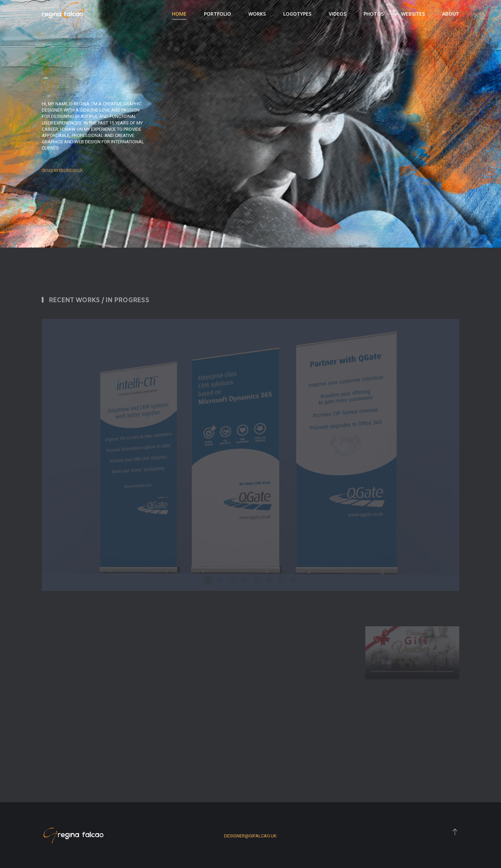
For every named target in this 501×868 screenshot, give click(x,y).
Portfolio (217, 14)
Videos (337, 14)
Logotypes (297, 14)
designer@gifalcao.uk (62, 170)
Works (257, 14)
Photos (374, 14)
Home (179, 14)
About (451, 14)
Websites (413, 14)
